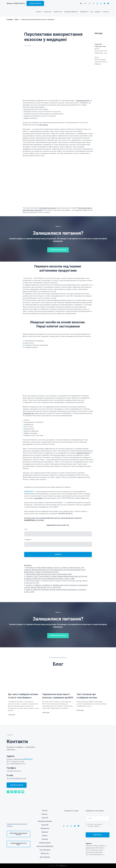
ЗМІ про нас (45, 853)
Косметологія (58, 12)
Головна (38, 12)
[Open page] (102, 39)
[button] (35, 3)
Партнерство (45, 828)
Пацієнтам (45, 825)
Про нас (45, 811)
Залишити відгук (45, 843)
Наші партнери (45, 857)
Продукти (97, 12)
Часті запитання (45, 850)
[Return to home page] (12, 12)
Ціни (92, 12)
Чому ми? (45, 818)
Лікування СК (84, 12)
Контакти (45, 839)
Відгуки (45, 836)
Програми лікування (45, 821)
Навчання (45, 832)
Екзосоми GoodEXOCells (45, 846)
